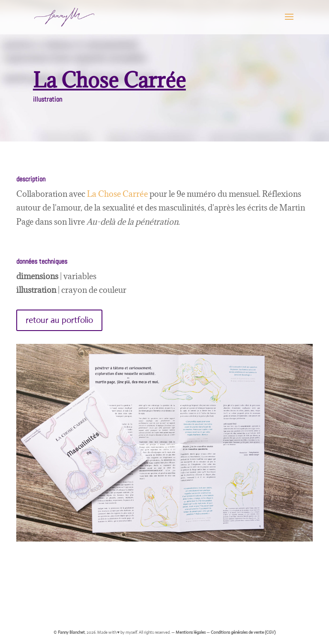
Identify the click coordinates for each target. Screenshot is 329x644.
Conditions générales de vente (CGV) (243, 632)
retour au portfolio (59, 320)
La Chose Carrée (117, 194)
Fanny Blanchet (71, 632)
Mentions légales (191, 632)
